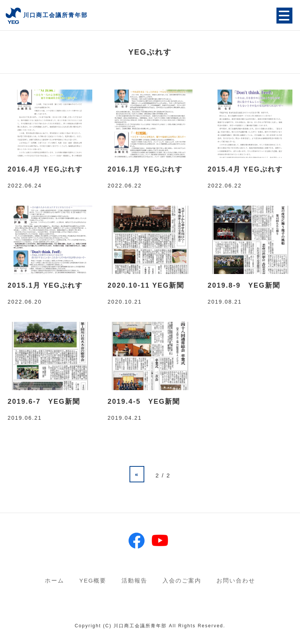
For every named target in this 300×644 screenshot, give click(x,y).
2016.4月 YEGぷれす (45, 169)
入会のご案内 (182, 580)
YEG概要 (93, 580)
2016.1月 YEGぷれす (145, 169)
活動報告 (134, 580)
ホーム (54, 580)
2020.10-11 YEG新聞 (146, 285)
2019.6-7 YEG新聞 (44, 402)
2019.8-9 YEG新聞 (244, 285)
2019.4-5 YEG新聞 (144, 402)
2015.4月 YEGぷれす (245, 169)
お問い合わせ (236, 580)
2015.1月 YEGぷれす (45, 285)
